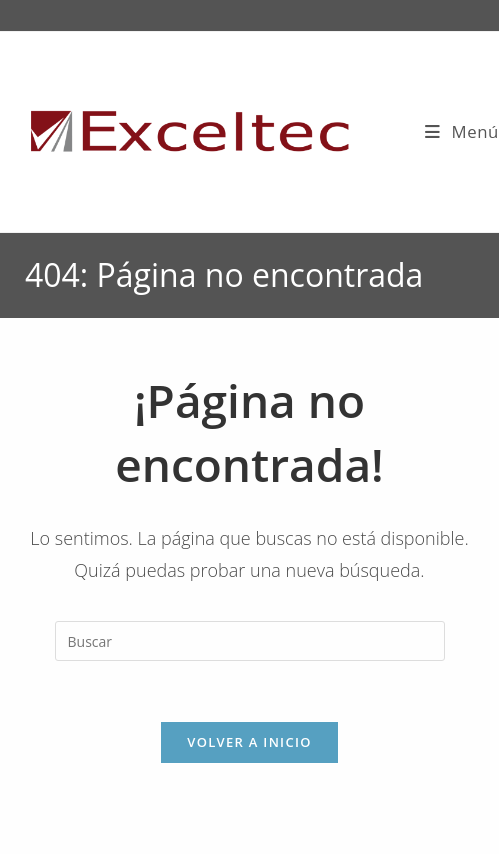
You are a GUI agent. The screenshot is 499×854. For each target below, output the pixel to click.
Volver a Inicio (249, 742)
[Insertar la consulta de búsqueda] (250, 641)
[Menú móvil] (462, 131)
